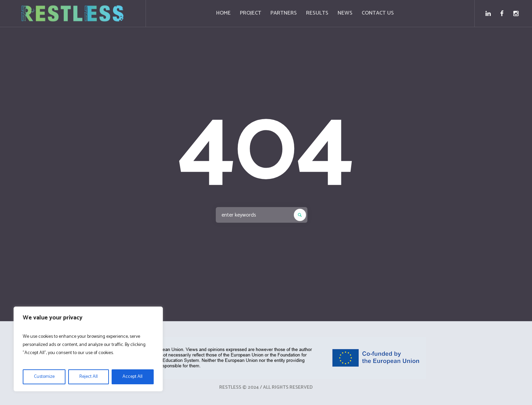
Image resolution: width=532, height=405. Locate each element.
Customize (44, 377)
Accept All (132, 377)
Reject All (89, 377)
